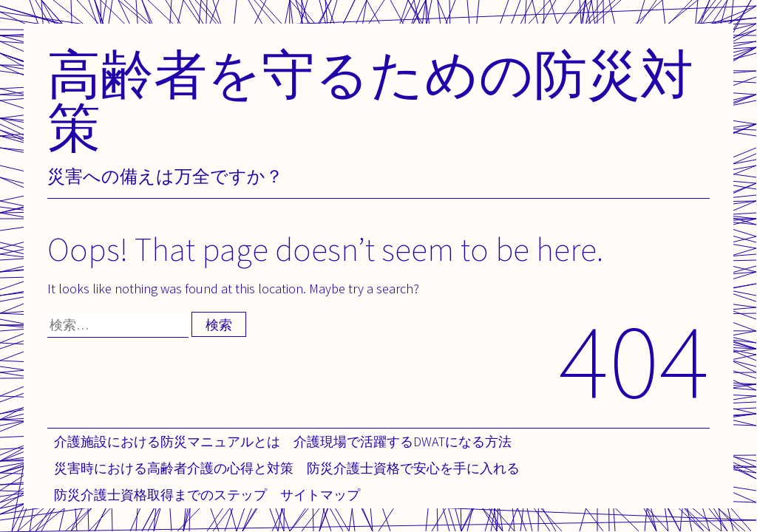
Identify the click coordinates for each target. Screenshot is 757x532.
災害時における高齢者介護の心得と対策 (174, 468)
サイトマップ (320, 495)
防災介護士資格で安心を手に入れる (413, 468)
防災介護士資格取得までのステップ (160, 495)
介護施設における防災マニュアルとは (167, 441)
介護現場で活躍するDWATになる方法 (403, 441)
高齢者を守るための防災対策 (370, 100)
